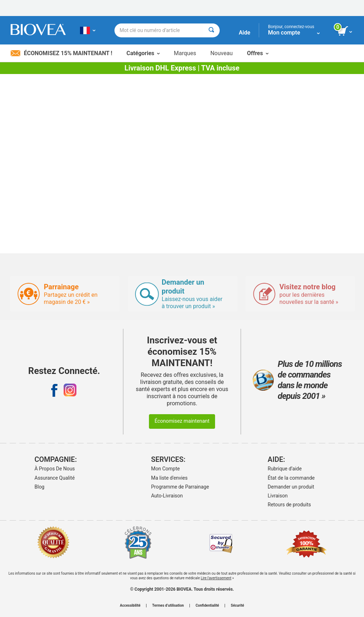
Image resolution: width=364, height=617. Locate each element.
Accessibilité (130, 606)
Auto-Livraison (167, 496)
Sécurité (237, 606)
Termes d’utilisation (168, 606)
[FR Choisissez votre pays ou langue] (88, 30)
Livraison (278, 496)
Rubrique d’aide (285, 469)
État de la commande (291, 478)
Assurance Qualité (55, 478)
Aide (245, 33)
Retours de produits (289, 505)
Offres (258, 53)
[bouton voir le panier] (345, 31)
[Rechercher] (211, 30)
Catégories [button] (143, 53)
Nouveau (222, 53)
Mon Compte (165, 469)
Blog (39, 487)
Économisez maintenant (182, 421)
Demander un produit (291, 487)
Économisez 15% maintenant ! (61, 53)
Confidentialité (207, 606)
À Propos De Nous (55, 469)
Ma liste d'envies (169, 478)
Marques (185, 53)
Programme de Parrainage (180, 487)
